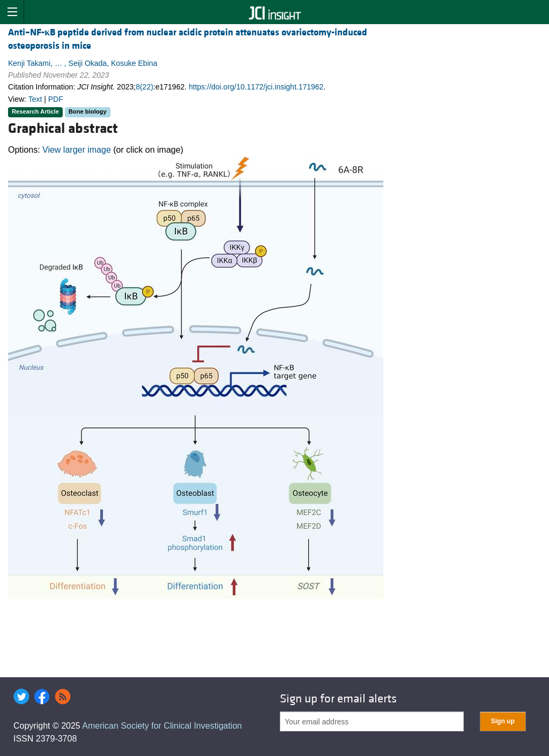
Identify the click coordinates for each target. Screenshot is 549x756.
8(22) (144, 87)
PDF (56, 99)
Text (35, 99)
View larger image (77, 150)
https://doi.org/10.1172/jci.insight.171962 (256, 87)
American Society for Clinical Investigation (162, 726)
